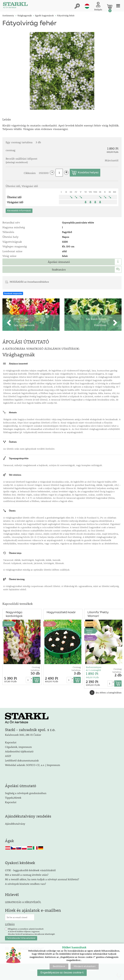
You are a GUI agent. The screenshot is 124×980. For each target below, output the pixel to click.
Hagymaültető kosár (61, 612)
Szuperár (8, 624)
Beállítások (59, 966)
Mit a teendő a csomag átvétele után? (27, 875)
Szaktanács (59, 269)
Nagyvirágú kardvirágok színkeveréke (15, 614)
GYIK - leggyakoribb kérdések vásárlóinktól (30, 870)
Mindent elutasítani (85, 966)
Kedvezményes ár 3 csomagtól (94, 669)
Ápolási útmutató (59, 262)
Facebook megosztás (13, 293)
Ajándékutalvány (15, 824)
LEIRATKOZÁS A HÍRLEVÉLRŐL (23, 902)
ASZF (8, 756)
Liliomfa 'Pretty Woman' (98, 614)
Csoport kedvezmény (90, 638)
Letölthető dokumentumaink (22, 760)
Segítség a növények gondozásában (26, 793)
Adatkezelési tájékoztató (19, 751)
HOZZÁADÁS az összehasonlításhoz (29, 282)
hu (87, 6)
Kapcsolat (11, 742)
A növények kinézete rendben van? (25, 884)
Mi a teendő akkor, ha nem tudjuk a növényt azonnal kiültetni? (42, 879)
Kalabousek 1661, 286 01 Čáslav (23, 735)
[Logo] (15, 6)
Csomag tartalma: (35, 669)
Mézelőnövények (90, 624)
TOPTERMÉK (49, 624)
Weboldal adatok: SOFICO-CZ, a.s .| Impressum (33, 765)
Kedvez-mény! (90, 631)
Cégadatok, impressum (18, 747)
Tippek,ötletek (13, 798)
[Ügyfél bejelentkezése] (98, 7)
